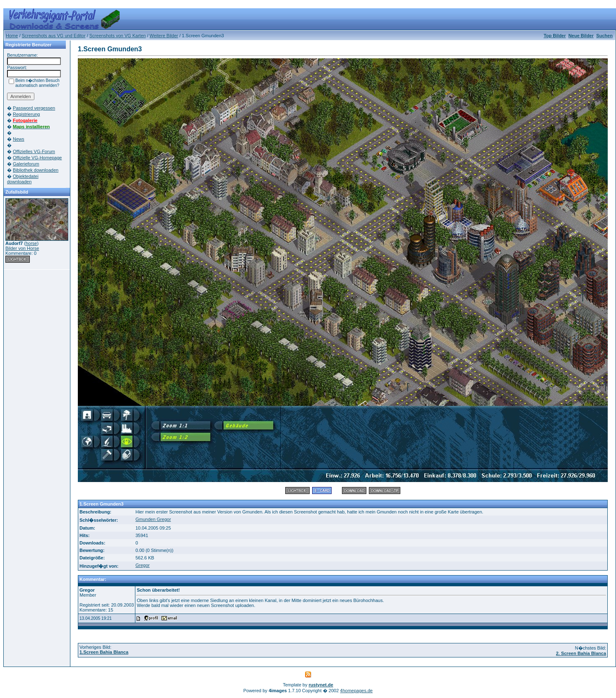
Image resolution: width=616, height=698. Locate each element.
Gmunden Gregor (153, 519)
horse (31, 243)
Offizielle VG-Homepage (37, 158)
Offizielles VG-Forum (34, 151)
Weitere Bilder (164, 36)
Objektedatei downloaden (23, 179)
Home (12, 36)
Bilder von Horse (22, 248)
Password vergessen (34, 108)
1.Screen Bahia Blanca (104, 652)
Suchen (604, 36)
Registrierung (26, 114)
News (19, 139)
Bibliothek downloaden (36, 170)
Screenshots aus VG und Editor (54, 36)
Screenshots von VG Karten (118, 36)
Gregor (142, 565)
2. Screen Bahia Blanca (581, 653)
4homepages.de (356, 691)
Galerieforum (26, 164)
